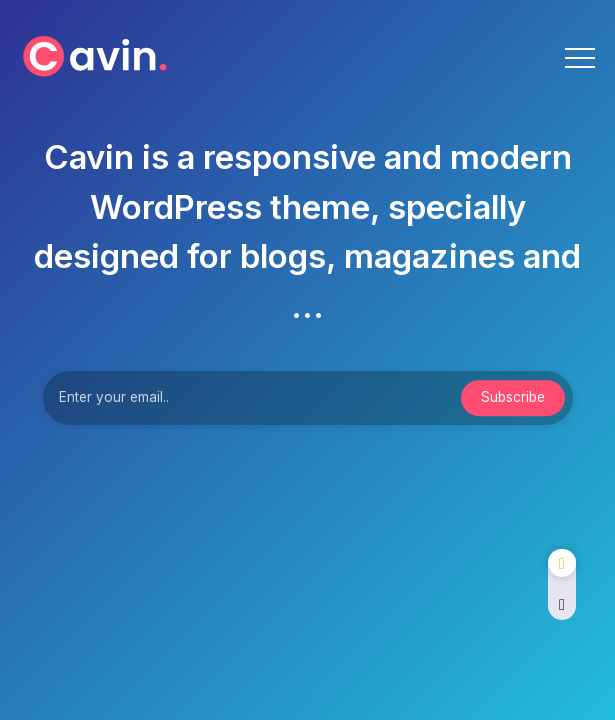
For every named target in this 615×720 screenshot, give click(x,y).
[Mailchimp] (513, 398)
